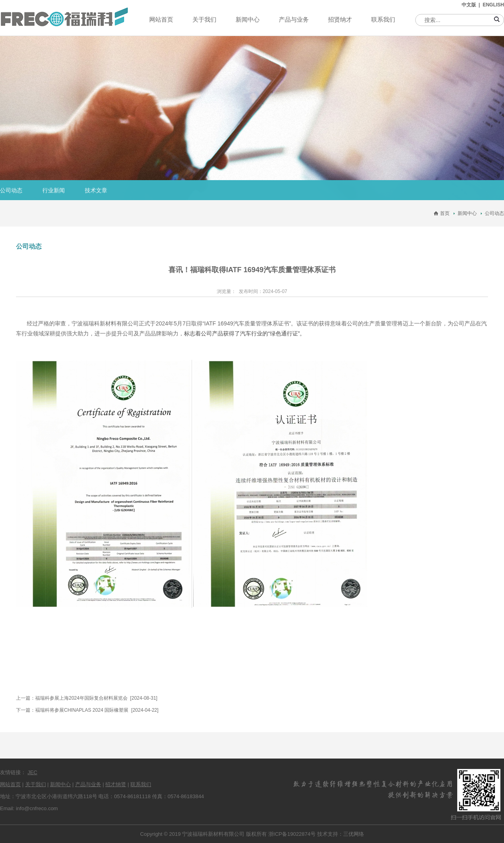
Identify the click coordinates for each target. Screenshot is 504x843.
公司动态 (11, 191)
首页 (445, 213)
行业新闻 (54, 191)
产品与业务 (294, 19)
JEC (33, 772)
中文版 (469, 5)
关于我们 (204, 19)
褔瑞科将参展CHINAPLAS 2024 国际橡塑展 (82, 710)
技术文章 (96, 191)
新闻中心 (248, 19)
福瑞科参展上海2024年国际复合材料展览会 (81, 698)
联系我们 (383, 19)
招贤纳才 (340, 19)
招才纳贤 (116, 784)
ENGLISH (493, 5)
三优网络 (354, 834)
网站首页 (161, 19)
